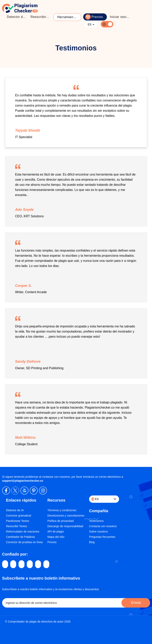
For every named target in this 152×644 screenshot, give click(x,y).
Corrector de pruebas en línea (24, 542)
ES (91, 24)
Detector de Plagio (18, 17)
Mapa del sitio (56, 537)
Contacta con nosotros (103, 526)
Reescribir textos (41, 17)
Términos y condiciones (62, 510)
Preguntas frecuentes (102, 537)
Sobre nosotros (98, 532)
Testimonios (96, 521)
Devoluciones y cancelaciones (66, 516)
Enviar (136, 603)
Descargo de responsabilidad (65, 526)
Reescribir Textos (17, 526)
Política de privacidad (60, 521)
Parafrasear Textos (18, 521)
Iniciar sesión (120, 17)
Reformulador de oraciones (23, 532)
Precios (97, 17)
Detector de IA (15, 510)
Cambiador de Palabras (21, 537)
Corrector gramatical (19, 516)
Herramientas (68, 17)
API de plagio (55, 532)
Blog (92, 542)
